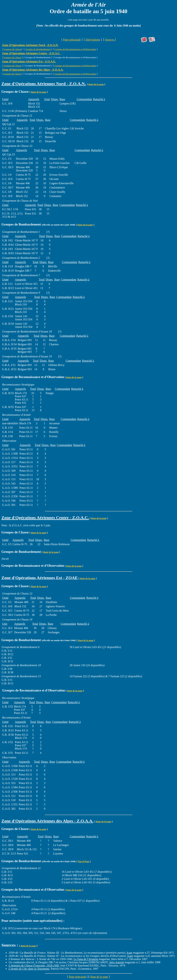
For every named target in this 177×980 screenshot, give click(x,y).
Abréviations (93, 40)
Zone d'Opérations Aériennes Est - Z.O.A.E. (29, 61)
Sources (110, 40)
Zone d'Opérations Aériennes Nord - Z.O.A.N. (30, 45)
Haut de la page (96, 84)
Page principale (72, 40)
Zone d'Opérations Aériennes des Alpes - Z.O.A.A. (33, 70)
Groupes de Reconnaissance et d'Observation (75, 49)
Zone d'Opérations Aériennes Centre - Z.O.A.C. (31, 53)
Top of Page (83, 861)
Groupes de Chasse (13, 49)
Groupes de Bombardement (38, 49)
